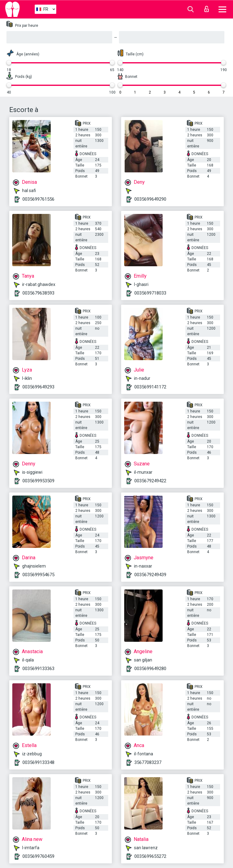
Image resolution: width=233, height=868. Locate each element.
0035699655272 (150, 856)
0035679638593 (38, 293)
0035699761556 (38, 199)
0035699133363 (38, 669)
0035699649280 (150, 669)
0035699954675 (38, 575)
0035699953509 (38, 481)
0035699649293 (38, 387)
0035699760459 (38, 856)
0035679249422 (150, 481)
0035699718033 (150, 293)
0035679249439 (150, 575)
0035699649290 (150, 199)
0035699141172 (150, 387)
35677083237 (148, 762)
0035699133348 (38, 762)
